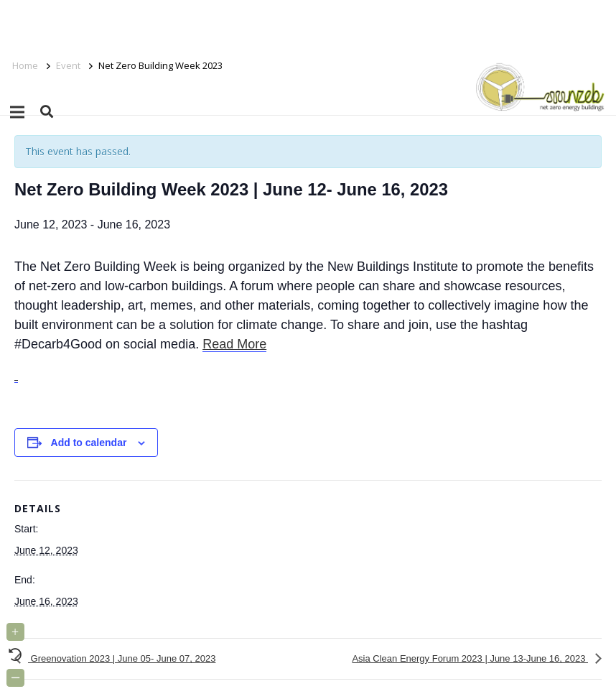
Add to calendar (89, 443)
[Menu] (17, 112)
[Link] (537, 86)
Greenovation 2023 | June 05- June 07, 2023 (122, 658)
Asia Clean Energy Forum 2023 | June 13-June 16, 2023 (470, 658)
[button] (47, 112)
